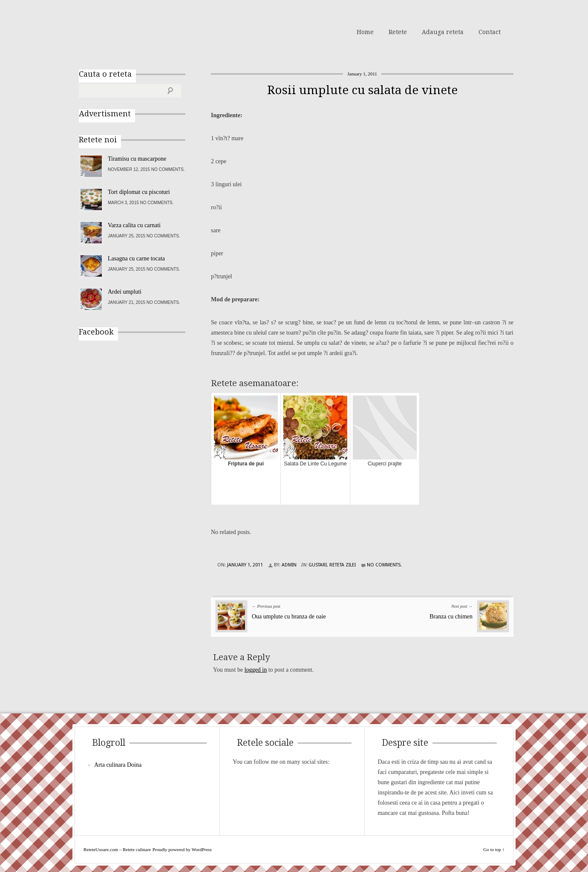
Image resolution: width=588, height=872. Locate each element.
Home (365, 32)
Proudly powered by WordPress (182, 849)
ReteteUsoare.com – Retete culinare (140, 31)
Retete (398, 32)
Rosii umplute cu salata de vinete (362, 90)
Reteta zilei (343, 565)
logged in (256, 670)
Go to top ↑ (494, 849)
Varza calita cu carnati (134, 225)
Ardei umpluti (125, 292)
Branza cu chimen (451, 616)
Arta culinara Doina (118, 765)
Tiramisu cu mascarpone (137, 159)
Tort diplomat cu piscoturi (139, 192)
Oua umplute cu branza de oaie (289, 616)
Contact (490, 32)
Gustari (318, 565)
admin (289, 565)
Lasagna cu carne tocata (136, 258)
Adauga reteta (443, 32)
